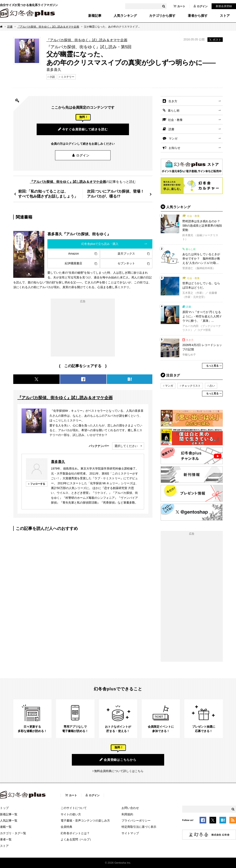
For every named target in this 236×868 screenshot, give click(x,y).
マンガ (173, 138)
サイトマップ (130, 833)
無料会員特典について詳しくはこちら (119, 771)
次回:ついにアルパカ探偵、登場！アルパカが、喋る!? (116, 194)
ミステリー (68, 77)
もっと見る (212, 366)
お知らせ (175, 148)
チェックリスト (191, 386)
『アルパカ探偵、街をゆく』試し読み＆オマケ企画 (48, 27)
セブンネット (126, 263)
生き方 (173, 101)
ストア (225, 16)
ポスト (215, 40)
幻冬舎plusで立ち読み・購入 (100, 244)
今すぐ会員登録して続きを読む (83, 129)
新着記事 (95, 16)
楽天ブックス (126, 254)
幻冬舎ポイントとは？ (75, 833)
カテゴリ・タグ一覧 (13, 833)
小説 (52, 77)
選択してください (126, 446)
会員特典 (66, 827)
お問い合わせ (130, 808)
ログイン (201, 6)
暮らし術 (174, 110)
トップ (4, 808)
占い (212, 386)
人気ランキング (125, 16)
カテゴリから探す (162, 16)
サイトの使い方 (71, 814)
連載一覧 (6, 827)
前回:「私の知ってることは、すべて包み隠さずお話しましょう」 (48, 194)
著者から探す (198, 16)
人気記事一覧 (9, 821)
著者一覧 (6, 839)
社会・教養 (175, 120)
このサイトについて (74, 808)
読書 (10, 27)
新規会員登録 (224, 6)
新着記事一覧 (9, 814)
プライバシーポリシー (136, 821)
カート (179, 6)
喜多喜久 (58, 462)
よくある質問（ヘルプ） (77, 839)
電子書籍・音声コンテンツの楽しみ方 (85, 821)
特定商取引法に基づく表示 (139, 827)
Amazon (74, 254)
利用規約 (127, 814)
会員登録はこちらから (118, 760)
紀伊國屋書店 (73, 263)
